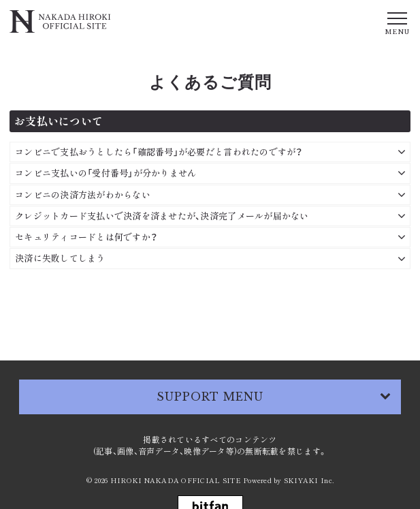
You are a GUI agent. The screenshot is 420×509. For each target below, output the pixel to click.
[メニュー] (397, 22)
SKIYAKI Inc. (309, 480)
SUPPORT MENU (210, 397)
